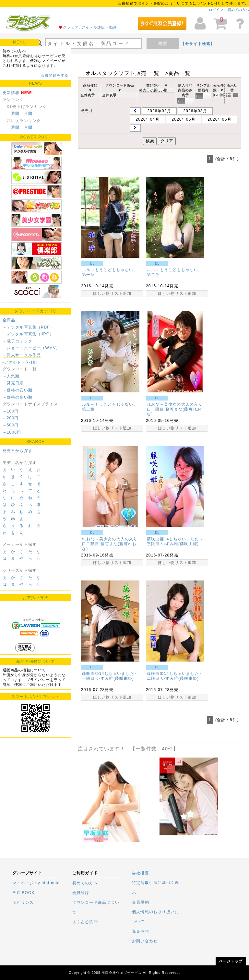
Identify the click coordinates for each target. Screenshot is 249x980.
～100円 (11, 411)
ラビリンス (23, 902)
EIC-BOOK (23, 893)
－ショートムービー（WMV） (31, 348)
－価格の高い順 (18, 397)
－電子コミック (18, 341)
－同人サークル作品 (22, 355)
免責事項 (141, 931)
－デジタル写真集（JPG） (28, 334)
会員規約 (141, 902)
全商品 (9, 320)
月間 (28, 114)
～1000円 (12, 432)
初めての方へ (238, 10)
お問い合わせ (145, 941)
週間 (15, 114)
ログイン (216, 10)
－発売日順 (13, 383)
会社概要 (141, 873)
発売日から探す (18, 451)
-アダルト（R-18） (21, 362)
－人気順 (11, 376)
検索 (163, 43)
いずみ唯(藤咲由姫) (180, 544)
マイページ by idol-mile (36, 883)
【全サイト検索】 (198, 44)
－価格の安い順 (18, 390)
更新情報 (11, 93)
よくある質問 (85, 922)
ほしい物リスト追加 (112, 293)
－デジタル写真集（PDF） (29, 327)
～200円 (11, 418)
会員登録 (81, 893)
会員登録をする (55, 75)
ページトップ (231, 961)
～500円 (11, 425)
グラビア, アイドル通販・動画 (90, 27)
